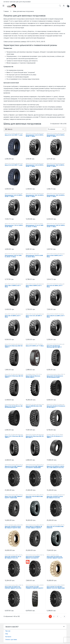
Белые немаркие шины (11, 525)
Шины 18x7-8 (50, 163)
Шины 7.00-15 (19, 495)
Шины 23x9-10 (29, 254)
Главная (6, 11)
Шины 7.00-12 (8, 224)
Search (60, 6)
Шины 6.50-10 (50, 224)
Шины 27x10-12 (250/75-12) (33, 224)
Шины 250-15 (50, 194)
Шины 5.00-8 (8, 163)
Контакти (8, 637)
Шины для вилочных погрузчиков (14, 134)
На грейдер (29, 374)
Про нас (8, 631)
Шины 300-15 (29, 194)
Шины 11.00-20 (56, 434)
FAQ (7, 634)
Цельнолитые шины (52, 374)
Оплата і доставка (11, 639)
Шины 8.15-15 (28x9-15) (11, 194)
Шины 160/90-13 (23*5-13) (32, 344)
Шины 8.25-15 (29, 404)
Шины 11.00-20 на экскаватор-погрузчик (56, 435)
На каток (49, 434)
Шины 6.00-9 (8, 133)
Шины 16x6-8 (29, 284)
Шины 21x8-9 (50, 254)
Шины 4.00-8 (19, 404)
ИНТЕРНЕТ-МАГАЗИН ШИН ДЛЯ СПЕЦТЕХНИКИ (17, 2)
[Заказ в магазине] (56, 129)
